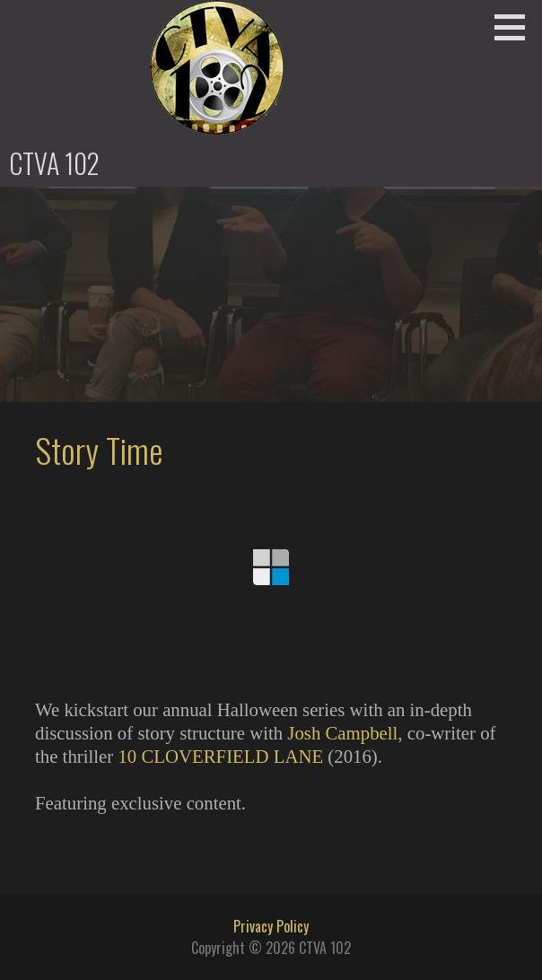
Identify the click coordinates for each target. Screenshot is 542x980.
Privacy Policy (271, 926)
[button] (516, 27)
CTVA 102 (54, 163)
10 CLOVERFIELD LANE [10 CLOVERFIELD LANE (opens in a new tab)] (220, 756)
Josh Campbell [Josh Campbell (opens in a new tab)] (342, 733)
